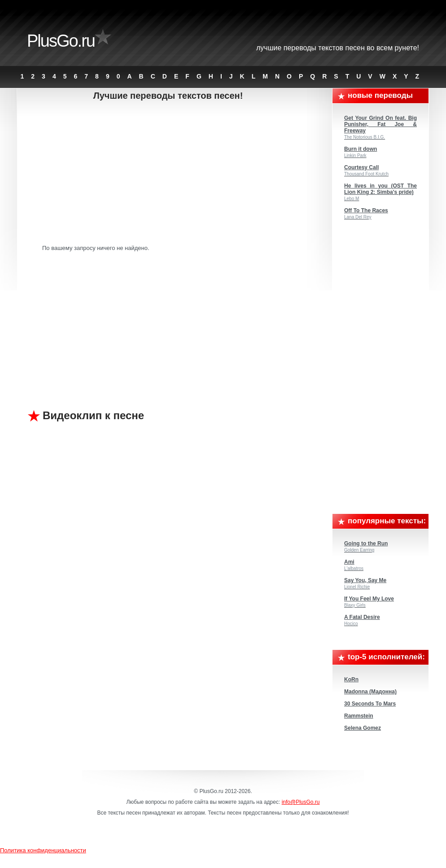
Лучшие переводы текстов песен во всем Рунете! (338, 48)
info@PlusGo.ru (301, 802)
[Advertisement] (175, 173)
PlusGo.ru (61, 41)
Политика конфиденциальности (43, 850)
